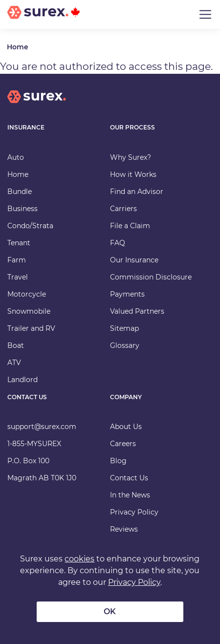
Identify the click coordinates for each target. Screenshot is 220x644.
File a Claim (130, 226)
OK (110, 612)
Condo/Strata (30, 226)
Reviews (124, 529)
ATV (14, 363)
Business (22, 209)
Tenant (19, 243)
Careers (123, 444)
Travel (18, 277)
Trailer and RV (31, 328)
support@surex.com (42, 427)
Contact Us (129, 478)
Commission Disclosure (151, 277)
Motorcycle (27, 294)
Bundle (20, 192)
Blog (118, 461)
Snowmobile (29, 311)
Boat (16, 345)
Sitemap (124, 328)
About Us (126, 427)
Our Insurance (134, 260)
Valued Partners (137, 311)
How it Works (133, 174)
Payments (127, 294)
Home (18, 47)
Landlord (22, 380)
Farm (17, 260)
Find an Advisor (137, 192)
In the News (130, 495)
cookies (79, 559)
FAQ (118, 243)
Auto (16, 157)
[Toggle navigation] (205, 15)
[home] (37, 104)
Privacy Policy (134, 512)
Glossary (125, 345)
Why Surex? (131, 157)
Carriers (123, 209)
